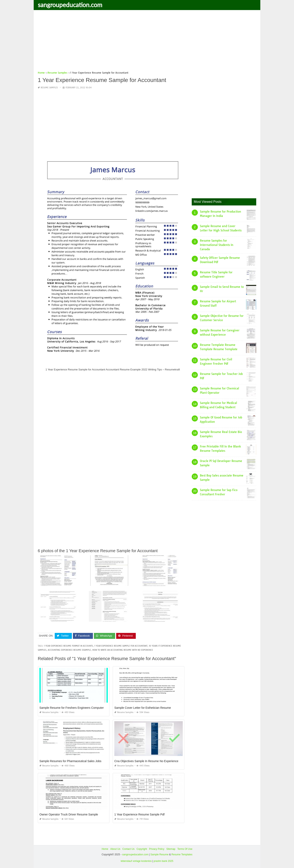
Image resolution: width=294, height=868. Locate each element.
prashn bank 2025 (164, 861)
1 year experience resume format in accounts (68, 646)
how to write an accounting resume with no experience (123, 650)
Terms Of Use (185, 849)
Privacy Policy (157, 849)
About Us (115, 849)
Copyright (142, 849)
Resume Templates (182, 855)
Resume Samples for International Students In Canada (217, 245)
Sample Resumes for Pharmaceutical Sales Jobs (70, 761)
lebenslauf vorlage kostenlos (136, 861)
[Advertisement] (147, 42)
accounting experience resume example (69, 650)
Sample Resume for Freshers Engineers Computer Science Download (84, 708)
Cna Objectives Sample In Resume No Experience (146, 761)
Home (105, 849)
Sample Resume (159, 855)
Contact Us (128, 849)
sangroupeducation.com (70, 5)
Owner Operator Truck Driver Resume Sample (69, 814)
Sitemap (171, 849)
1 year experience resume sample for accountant (121, 646)
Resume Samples (49, 88)
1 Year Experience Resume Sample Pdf (139, 814)
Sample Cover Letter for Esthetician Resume (143, 708)
